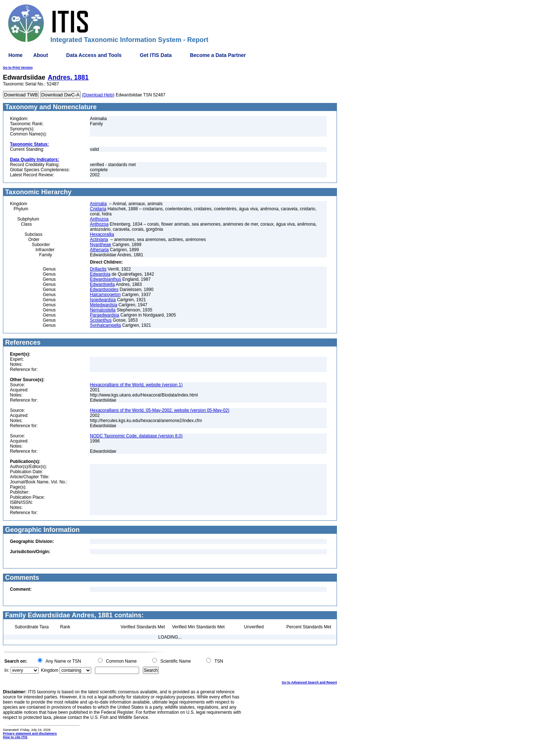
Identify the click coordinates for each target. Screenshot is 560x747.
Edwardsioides (104, 290)
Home (16, 55)
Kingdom (49, 670)
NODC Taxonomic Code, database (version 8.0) (136, 436)
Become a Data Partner (218, 55)
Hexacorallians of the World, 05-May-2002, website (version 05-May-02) (160, 410)
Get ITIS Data (156, 55)
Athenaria (99, 250)
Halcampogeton (105, 295)
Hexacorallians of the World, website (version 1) (136, 385)
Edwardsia (100, 274)
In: (7, 670)
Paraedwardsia (104, 315)
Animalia (98, 204)
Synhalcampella (105, 325)
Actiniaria (99, 240)
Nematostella (103, 310)
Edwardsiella (102, 284)
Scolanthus (101, 320)
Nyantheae (100, 245)
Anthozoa (99, 219)
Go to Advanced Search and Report (309, 682)
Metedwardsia (103, 305)
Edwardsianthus (105, 279)
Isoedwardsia (103, 300)
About (41, 55)
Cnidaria (98, 209)
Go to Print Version (18, 68)
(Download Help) (98, 95)
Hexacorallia (102, 234)
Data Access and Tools (94, 55)
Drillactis (98, 269)
